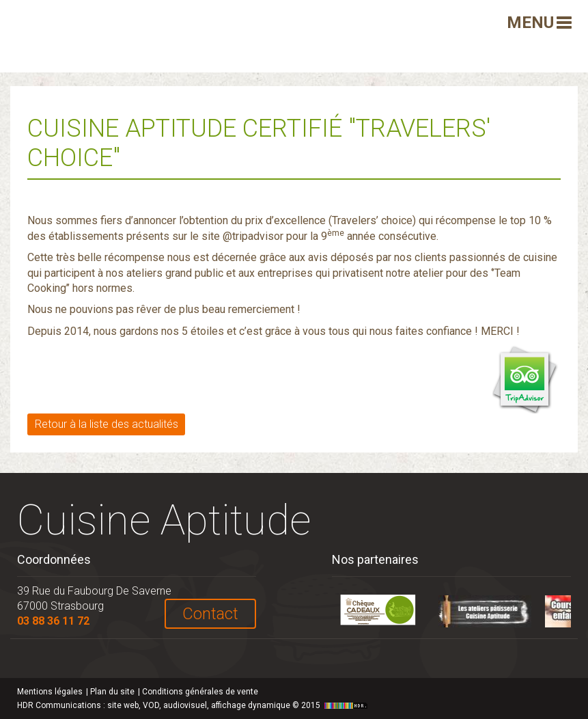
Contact (210, 614)
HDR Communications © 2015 (194, 705)
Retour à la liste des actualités (107, 424)
